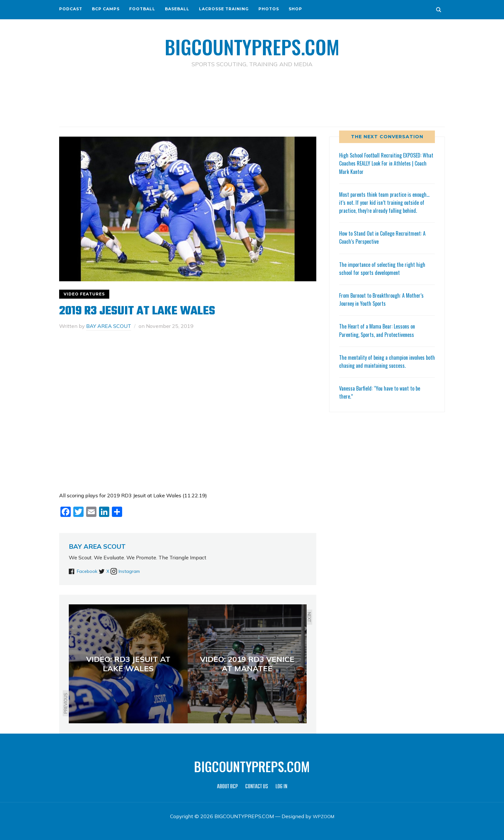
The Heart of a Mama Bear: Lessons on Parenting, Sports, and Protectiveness (381, 338)
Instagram (143, 571)
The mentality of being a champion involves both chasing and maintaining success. (386, 369)
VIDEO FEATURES (84, 294)
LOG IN (281, 787)
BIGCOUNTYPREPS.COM (252, 45)
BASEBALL (177, 9)
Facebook (88, 571)
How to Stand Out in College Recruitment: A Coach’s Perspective (387, 245)
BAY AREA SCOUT (109, 326)
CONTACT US (257, 787)
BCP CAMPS (106, 9)
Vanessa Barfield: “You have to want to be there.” (384, 400)
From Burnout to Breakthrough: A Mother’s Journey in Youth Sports (385, 307)
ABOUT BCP (227, 787)
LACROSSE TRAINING (224, 9)
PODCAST (71, 9)
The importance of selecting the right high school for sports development (386, 276)
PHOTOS (269, 9)
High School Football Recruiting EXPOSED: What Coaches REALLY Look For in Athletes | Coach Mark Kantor (387, 163)
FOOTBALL (142, 9)
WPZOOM (324, 816)
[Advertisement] (252, 97)
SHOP (295, 9)
